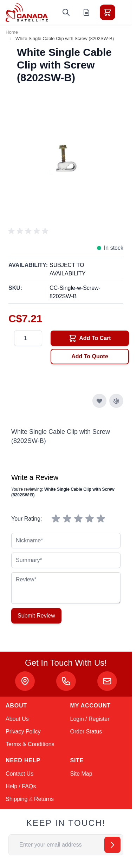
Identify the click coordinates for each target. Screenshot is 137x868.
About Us (17, 719)
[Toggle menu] (127, 12)
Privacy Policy (23, 732)
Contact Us (19, 774)
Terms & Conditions (30, 744)
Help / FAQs (21, 786)
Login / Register (90, 719)
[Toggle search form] (66, 12)
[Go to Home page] (27, 12)
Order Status (86, 732)
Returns (44, 799)
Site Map (81, 774)
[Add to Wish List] (99, 401)
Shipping (17, 799)
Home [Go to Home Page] (12, 32)
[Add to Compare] (116, 401)
